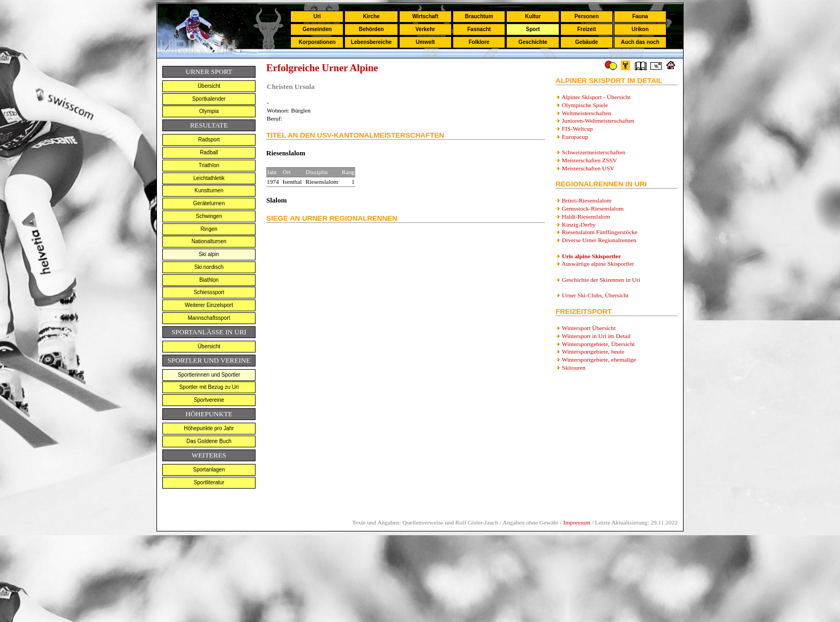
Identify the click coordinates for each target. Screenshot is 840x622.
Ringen (209, 229)
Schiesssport (209, 292)
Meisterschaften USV (588, 168)
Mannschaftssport (209, 318)
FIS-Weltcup (577, 129)
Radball (209, 152)
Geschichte (533, 42)
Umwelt (425, 42)
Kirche (371, 16)
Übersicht (209, 86)
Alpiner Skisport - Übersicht (596, 97)
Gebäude (587, 42)
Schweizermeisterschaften (594, 152)
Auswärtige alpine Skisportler (598, 264)
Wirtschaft (425, 16)
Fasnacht (479, 29)
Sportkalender (209, 99)
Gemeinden (317, 29)
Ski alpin (209, 254)
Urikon (640, 29)
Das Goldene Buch (209, 441)
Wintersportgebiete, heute (593, 351)
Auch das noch (640, 42)
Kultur (533, 16)
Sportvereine (209, 400)
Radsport (209, 140)
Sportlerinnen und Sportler (209, 375)
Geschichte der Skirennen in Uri (601, 280)
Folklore (479, 42)
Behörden (372, 29)
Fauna (640, 16)
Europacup (575, 137)
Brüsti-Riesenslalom (587, 200)
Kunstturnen (209, 190)
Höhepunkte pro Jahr (209, 428)
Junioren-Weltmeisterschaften (598, 121)
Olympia (209, 111)
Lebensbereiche (371, 42)
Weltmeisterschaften (587, 113)
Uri (317, 16)
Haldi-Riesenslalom (586, 216)
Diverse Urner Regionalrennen (599, 240)
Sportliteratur (209, 482)
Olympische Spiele (585, 105)
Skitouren (574, 368)
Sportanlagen (209, 470)
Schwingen (209, 216)
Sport (533, 29)
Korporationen (317, 42)
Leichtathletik (209, 178)
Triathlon (209, 165)
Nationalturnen (209, 241)
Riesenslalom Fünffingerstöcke (600, 232)
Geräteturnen (209, 203)
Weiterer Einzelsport (209, 305)
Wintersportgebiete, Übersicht (598, 344)
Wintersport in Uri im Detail (597, 336)
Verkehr (425, 29)
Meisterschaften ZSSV (590, 160)
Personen (587, 16)
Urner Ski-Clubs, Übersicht (595, 295)
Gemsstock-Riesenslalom (593, 208)
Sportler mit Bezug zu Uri (209, 387)
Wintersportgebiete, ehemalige (599, 359)
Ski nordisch (209, 267)
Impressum (576, 522)
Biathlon (209, 280)
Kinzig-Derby (579, 224)
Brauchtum (479, 16)
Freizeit (586, 29)
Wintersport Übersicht (589, 328)
